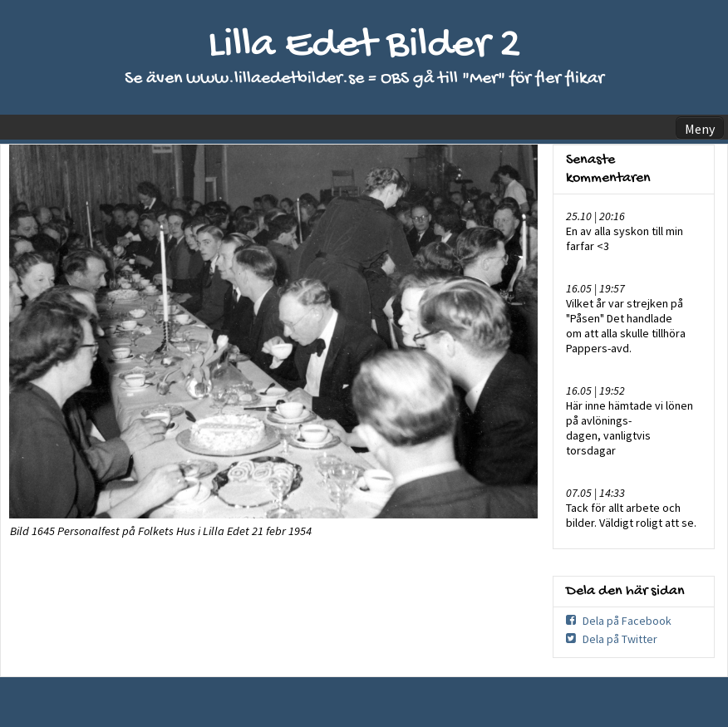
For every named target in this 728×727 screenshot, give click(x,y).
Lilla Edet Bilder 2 (364, 46)
